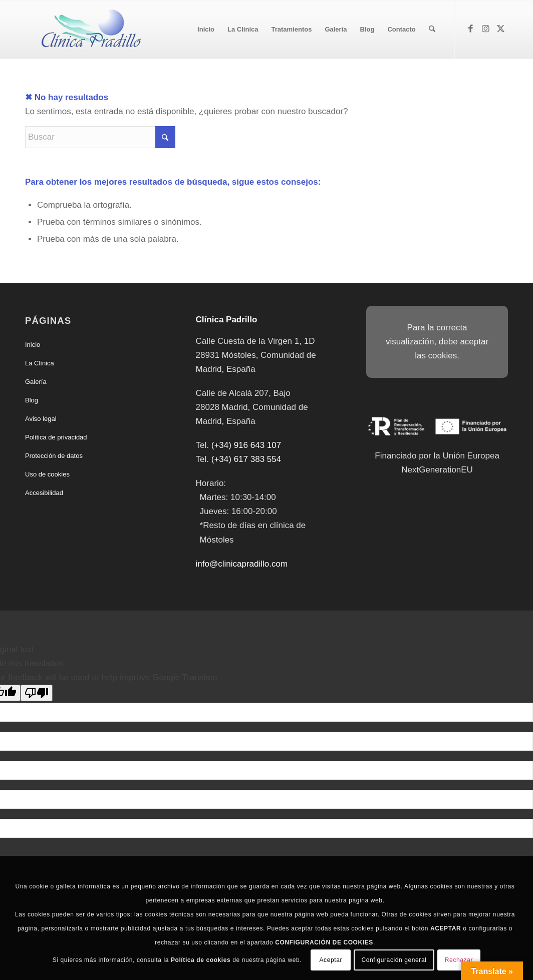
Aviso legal (41, 419)
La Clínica (40, 363)
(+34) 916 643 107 (246, 445)
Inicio (33, 345)
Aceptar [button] (331, 960)
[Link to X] (500, 29)
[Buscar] (432, 30)
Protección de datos (54, 456)
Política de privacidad (56, 437)
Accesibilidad (44, 493)
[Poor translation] (37, 693)
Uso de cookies (47, 474)
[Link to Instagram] (485, 29)
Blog (32, 400)
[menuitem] (206, 30)
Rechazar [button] (459, 960)
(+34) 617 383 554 (246, 459)
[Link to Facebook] (470, 29)
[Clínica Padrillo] (88, 30)
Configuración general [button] (394, 960)
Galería (36, 382)
